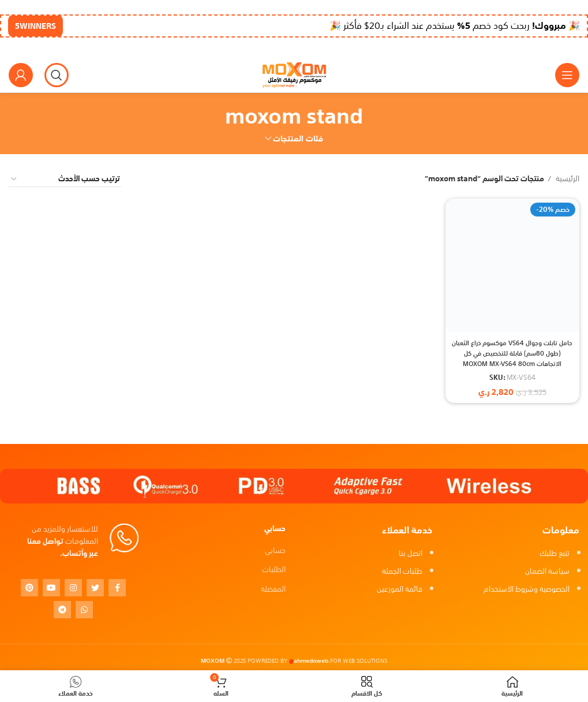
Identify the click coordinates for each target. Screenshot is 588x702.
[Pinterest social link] (29, 588)
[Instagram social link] (73, 588)
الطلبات (274, 570)
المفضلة (273, 589)
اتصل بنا (411, 553)
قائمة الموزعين (400, 589)
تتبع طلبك (555, 553)
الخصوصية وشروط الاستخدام (527, 589)
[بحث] (57, 75)
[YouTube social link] (51, 588)
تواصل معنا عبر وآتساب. (63, 547)
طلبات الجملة (402, 571)
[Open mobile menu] (567, 75)
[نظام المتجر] (65, 179)
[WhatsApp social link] (84, 610)
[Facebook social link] (117, 588)
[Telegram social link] (62, 610)
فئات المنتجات (298, 139)
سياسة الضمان (547, 571)
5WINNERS (35, 26)
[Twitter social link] (95, 588)
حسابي (275, 550)
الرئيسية (567, 179)
